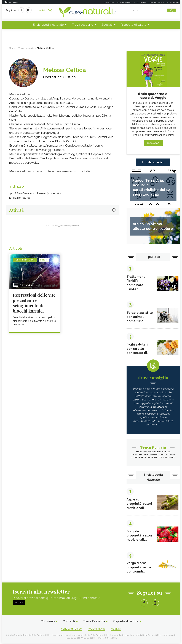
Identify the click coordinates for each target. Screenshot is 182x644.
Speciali (107, 25)
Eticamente (140, 3)
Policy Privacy (97, 630)
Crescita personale (158, 3)
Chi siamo (47, 623)
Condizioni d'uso (71, 630)
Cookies (116, 630)
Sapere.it (175, 3)
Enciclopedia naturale (48, 25)
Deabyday (109, 3)
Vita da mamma (124, 3)
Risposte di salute (134, 25)
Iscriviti (45, 10)
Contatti (68, 623)
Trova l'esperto (83, 25)
